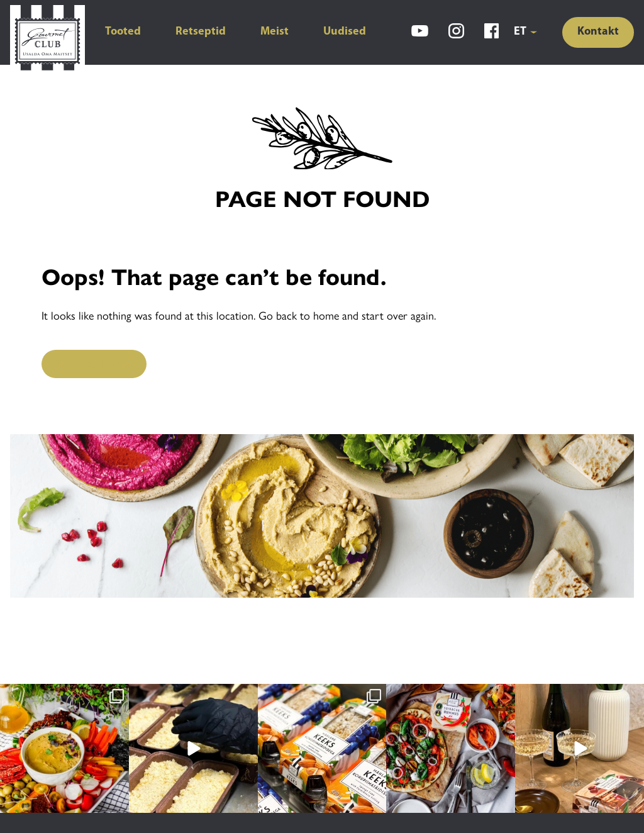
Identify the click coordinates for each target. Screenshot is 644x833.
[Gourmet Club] (47, 39)
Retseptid (201, 32)
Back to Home (94, 363)
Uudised (345, 32)
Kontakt (598, 32)
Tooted (123, 32)
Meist (275, 32)
